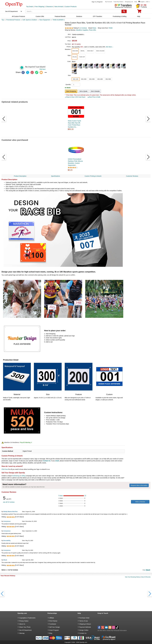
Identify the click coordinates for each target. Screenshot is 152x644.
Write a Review (140, 502)
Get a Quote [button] (83, 91)
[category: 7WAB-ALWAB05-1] (58, 20)
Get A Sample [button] (95, 91)
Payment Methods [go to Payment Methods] (85, 627)
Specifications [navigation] (55, 176)
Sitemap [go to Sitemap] (22, 633)
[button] (144, 2)
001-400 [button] (100, 79)
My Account (109, 2)
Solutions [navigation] (79, 16)
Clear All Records (146, 577)
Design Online (84, 630)
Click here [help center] (5, 469)
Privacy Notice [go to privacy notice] (24, 621)
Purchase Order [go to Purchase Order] (84, 618)
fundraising (16, 476)
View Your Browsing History (132, 577)
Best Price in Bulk (94, 97)
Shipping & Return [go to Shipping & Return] (85, 624)
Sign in (94, 2)
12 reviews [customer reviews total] (83, 28)
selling (23, 476)
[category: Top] (3, 20)
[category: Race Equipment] (45, 20)
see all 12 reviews (9, 502)
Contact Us (47, 461)
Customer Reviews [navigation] (132, 176)
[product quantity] (76, 85)
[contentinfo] (14, 4)
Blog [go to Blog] (51, 633)
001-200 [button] (84, 79)
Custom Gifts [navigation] (40, 16)
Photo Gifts (92, 30)
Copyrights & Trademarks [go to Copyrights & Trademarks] (27, 618)
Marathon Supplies (82, 30)
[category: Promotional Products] (13, 20)
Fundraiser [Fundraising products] (53, 624)
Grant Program (54, 630)
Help (136, 2)
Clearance (49, 7)
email (57, 461)
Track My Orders (118, 2)
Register (100, 2)
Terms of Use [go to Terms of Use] (83, 621)
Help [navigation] (139, 16)
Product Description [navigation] (20, 176)
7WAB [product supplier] (110, 28)
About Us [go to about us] (22, 624)
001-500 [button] (108, 79)
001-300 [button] (92, 79)
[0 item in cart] (139, 12)
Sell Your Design (55, 627)
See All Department (11, 11)
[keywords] (73, 11)
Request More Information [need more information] (139, 485)
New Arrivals (59, 7)
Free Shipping (39, 7)
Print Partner (53, 621)
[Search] (124, 11)
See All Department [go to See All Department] (25, 630)
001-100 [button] (76, 79)
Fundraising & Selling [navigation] (120, 16)
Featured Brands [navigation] (60, 16)
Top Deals (30, 7)
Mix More (110, 47)
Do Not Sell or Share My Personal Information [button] (112, 630)
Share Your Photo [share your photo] (25, 627)
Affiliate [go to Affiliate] (52, 618)
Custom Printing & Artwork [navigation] (93, 176)
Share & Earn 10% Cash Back (75, 97)
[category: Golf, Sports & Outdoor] (30, 20)
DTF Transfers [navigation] (97, 16)
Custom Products (71, 7)
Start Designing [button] (71, 91)
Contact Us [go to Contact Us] (83, 633)
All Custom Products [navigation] (18, 16)
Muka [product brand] (94, 28)
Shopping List (129, 2)
